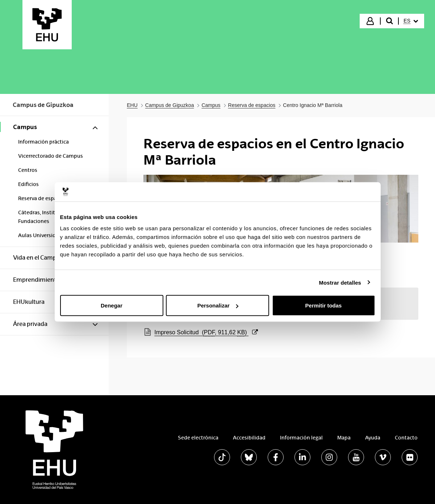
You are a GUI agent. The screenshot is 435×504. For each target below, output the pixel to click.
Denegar (112, 305)
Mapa (344, 438)
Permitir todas (324, 305)
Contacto (406, 438)
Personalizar (218, 305)
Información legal (301, 438)
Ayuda (373, 438)
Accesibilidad (249, 438)
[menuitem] (411, 21)
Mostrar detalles (340, 282)
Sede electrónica (198, 438)
